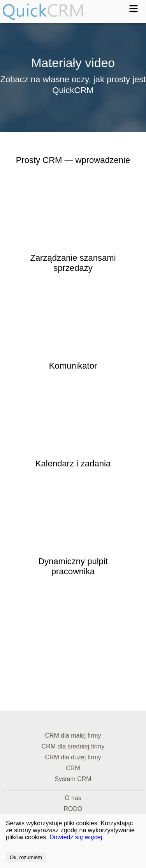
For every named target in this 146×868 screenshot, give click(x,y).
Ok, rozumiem (26, 857)
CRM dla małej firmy (73, 735)
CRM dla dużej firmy (73, 757)
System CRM (73, 779)
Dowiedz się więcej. (77, 837)
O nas (73, 798)
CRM (73, 768)
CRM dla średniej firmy (73, 746)
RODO (73, 809)
